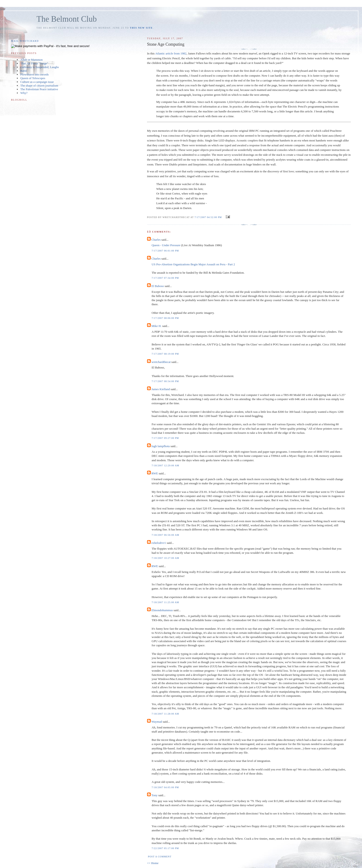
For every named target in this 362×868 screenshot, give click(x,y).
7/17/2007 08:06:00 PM (165, 318)
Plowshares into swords (35, 74)
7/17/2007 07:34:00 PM (165, 278)
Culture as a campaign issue (37, 82)
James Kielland (161, 389)
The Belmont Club (67, 19)
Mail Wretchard (25, 41)
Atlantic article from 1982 (171, 53)
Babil (24, 71)
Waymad (157, 722)
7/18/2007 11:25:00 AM (165, 602)
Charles (156, 240)
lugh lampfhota (161, 446)
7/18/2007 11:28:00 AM (165, 714)
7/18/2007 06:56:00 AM (165, 535)
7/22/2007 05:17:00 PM (165, 848)
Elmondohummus (162, 610)
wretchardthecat (161, 362)
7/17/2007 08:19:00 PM (165, 354)
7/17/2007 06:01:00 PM (165, 251)
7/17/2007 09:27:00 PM (165, 438)
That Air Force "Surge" (34, 63)
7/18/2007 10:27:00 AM (165, 558)
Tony (155, 795)
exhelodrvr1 (159, 543)
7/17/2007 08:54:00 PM (165, 381)
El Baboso (158, 286)
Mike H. (156, 326)
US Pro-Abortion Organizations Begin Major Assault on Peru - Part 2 (193, 264)
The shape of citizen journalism (39, 85)
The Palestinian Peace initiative (39, 89)
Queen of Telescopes (33, 78)
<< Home (153, 863)
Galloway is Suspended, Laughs (40, 67)
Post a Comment (160, 857)
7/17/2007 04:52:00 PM (208, 217)
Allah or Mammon (32, 60)
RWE (155, 473)
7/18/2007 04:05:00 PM (165, 787)
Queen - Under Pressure (166, 245)
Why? (24, 93)
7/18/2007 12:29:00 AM (165, 465)
